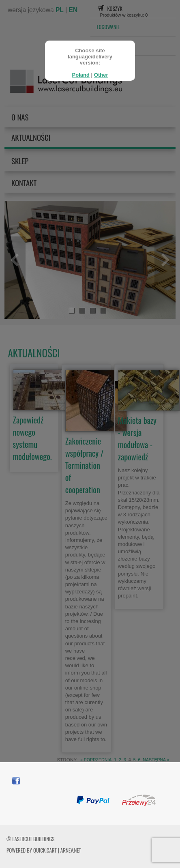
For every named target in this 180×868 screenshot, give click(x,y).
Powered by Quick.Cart (32, 850)
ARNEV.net (71, 850)
